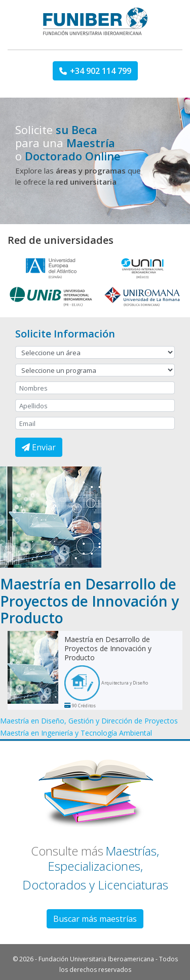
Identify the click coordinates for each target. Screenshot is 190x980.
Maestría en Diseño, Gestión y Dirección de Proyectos (89, 721)
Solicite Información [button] (65, 334)
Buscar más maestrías (95, 919)
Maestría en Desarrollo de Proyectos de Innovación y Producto (108, 648)
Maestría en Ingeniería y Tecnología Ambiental (76, 733)
